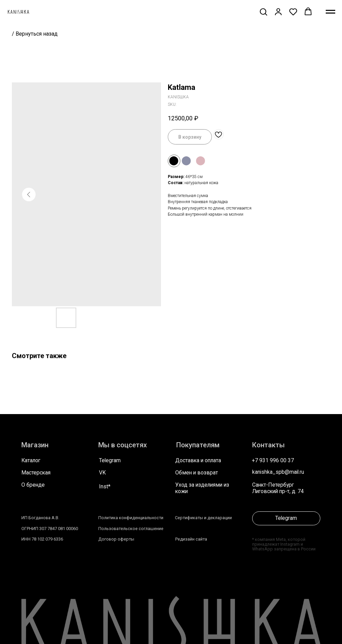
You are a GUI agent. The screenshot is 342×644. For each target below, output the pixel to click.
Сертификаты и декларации (203, 518)
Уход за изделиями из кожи (202, 488)
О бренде (33, 485)
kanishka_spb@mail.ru (278, 472)
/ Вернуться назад (35, 34)
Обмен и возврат (197, 473)
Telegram (110, 461)
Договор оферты (116, 539)
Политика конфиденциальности (131, 518)
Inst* (105, 487)
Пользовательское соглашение (131, 529)
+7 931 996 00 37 (273, 461)
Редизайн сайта (191, 539)
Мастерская (36, 473)
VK (102, 473)
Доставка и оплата (198, 461)
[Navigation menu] (330, 12)
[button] (263, 12)
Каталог (31, 461)
